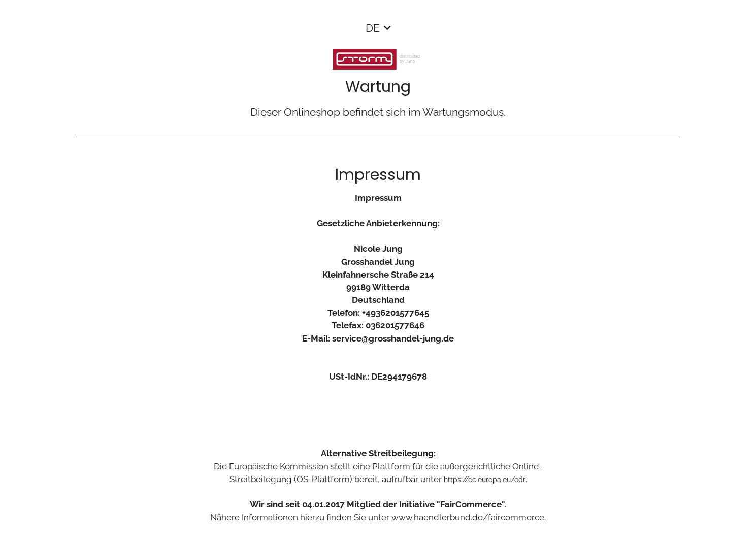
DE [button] (373, 28)
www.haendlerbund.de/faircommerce (468, 517)
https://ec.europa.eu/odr (485, 480)
